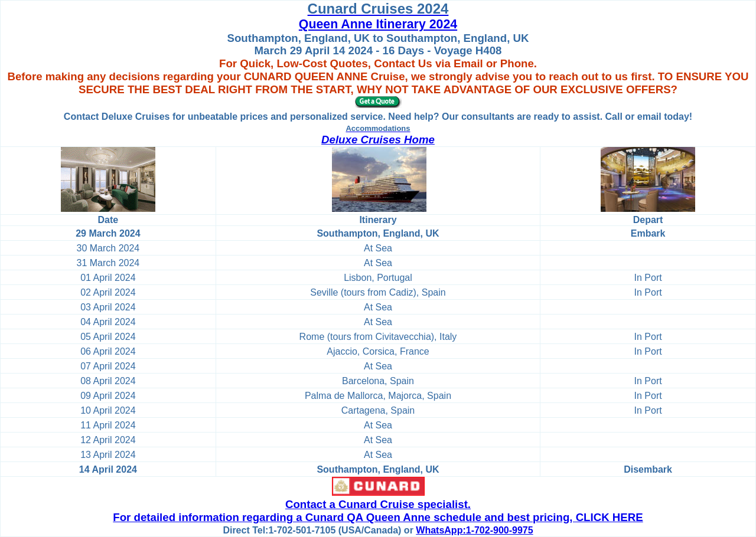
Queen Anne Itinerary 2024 (378, 24)
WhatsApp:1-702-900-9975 (474, 530)
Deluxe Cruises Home (378, 140)
